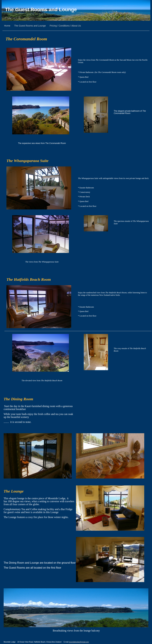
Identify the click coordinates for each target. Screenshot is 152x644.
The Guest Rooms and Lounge (41, 9)
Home (7, 26)
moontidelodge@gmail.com (79, 642)
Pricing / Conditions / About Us (65, 26)
